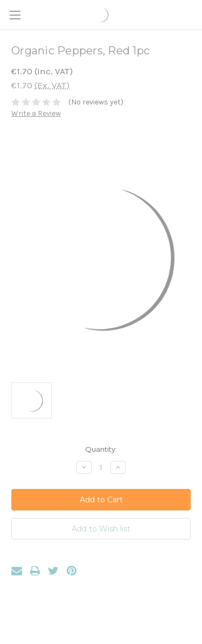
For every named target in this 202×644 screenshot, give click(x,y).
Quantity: (101, 449)
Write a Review (36, 113)
